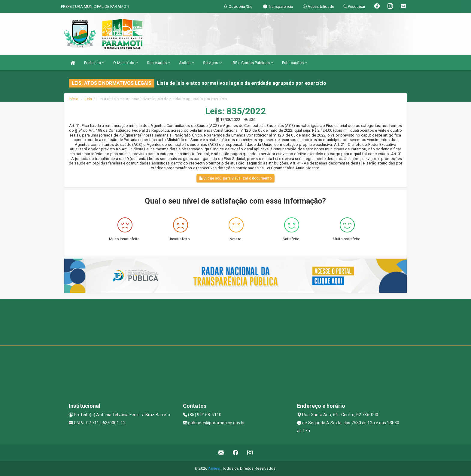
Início (74, 99)
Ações (187, 63)
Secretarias (158, 63)
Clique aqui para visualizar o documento (235, 178)
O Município (125, 63)
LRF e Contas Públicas (252, 63)
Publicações (295, 63)
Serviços (212, 63)
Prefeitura (94, 63)
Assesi (214, 468)
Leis (88, 99)
